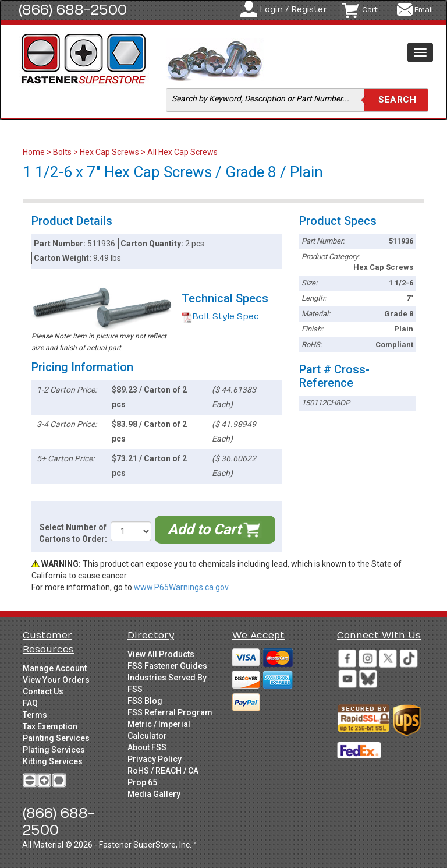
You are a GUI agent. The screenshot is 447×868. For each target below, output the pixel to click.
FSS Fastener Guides (167, 666)
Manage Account (55, 668)
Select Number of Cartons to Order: (73, 533)
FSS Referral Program (170, 712)
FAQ (30, 703)
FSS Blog (145, 701)
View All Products (161, 654)
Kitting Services (53, 761)
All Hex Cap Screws (182, 152)
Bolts (62, 152)
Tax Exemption (50, 726)
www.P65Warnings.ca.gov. (182, 587)
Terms (35, 715)
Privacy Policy (155, 759)
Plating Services (54, 750)
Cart (370, 10)
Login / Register (293, 10)
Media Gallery (154, 794)
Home (35, 152)
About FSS (147, 747)
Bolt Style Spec (220, 317)
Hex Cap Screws (109, 152)
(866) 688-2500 (73, 10)
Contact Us (43, 691)
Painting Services (56, 738)
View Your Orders (56, 680)
